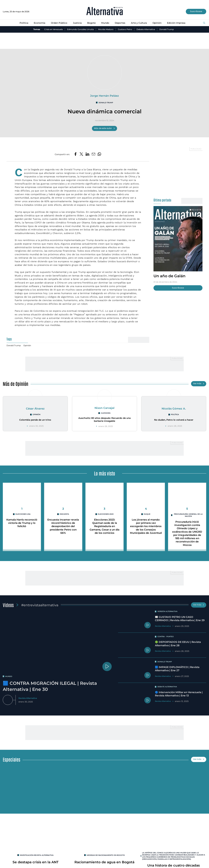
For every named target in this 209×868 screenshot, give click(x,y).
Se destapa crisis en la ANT (35, 863)
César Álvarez (35, 409)
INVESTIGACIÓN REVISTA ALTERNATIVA (37, 856)
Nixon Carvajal (104, 408)
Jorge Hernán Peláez (105, 96)
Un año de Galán (170, 276)
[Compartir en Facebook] (75, 154)
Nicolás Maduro (106, 29)
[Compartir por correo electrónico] (94, 154)
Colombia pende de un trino (35, 420)
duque (147, 514)
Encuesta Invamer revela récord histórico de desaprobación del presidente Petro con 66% (63, 526)
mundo (9, 676)
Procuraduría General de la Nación (188, 515)
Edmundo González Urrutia (80, 29)
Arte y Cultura (139, 23)
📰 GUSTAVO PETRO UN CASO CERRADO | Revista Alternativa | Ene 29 (179, 620)
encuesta (64, 514)
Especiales (12, 760)
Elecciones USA (23, 514)
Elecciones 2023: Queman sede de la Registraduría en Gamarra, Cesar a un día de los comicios (105, 526)
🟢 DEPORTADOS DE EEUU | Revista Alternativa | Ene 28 (178, 644)
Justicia (77, 23)
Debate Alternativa (146, 29)
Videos (8, 605)
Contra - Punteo (166, 637)
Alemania (106, 413)
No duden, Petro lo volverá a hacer (174, 420)
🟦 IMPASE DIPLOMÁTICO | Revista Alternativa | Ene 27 (177, 670)
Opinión (157, 23)
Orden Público (59, 23)
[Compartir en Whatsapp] (100, 154)
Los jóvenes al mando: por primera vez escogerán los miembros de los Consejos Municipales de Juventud (146, 528)
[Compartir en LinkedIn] (87, 154)
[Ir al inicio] (105, 11)
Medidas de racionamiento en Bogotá (106, 856)
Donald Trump (167, 29)
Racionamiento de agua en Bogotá (104, 863)
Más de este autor (104, 128)
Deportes (120, 23)
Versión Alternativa (168, 611)
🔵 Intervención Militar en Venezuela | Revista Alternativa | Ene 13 (180, 695)
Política (23, 23)
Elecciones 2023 (106, 514)
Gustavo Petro (125, 29)
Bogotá (91, 23)
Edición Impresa (177, 23)
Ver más (199, 384)
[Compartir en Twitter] (81, 154)
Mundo (105, 23)
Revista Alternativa (28, 698)
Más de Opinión (16, 384)
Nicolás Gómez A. (174, 409)
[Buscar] (204, 23)
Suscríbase (196, 12)
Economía (39, 23)
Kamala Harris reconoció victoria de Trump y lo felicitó (22, 523)
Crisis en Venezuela (53, 29)
